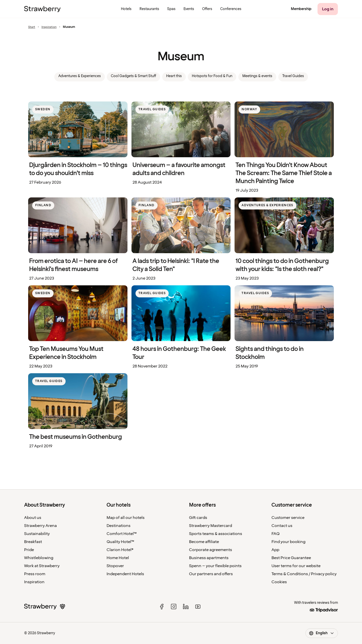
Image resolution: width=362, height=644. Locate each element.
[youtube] (198, 607)
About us (33, 518)
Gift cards (198, 518)
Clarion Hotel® (120, 550)
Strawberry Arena (40, 526)
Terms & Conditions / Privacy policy (304, 574)
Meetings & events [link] (257, 76)
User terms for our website (296, 566)
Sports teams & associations (216, 534)
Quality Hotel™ (120, 542)
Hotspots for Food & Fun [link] (212, 76)
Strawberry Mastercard (211, 526)
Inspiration (49, 27)
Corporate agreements (211, 550)
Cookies (279, 582)
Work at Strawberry (42, 566)
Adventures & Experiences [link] (80, 76)
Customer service (288, 518)
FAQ (276, 534)
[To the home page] (42, 9)
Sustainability (37, 534)
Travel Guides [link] (293, 76)
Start (32, 27)
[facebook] (162, 607)
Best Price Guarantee (291, 558)
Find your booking (288, 542)
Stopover (115, 566)
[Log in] (328, 9)
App (275, 550)
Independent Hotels (125, 574)
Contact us (282, 526)
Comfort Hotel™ (122, 534)
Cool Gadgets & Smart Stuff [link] (133, 76)
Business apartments (209, 558)
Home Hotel (118, 558)
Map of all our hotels (126, 518)
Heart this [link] (174, 76)
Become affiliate (204, 542)
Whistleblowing (39, 558)
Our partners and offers (211, 574)
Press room (35, 574)
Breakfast (33, 542)
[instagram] (174, 607)
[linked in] (186, 607)
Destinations (119, 526)
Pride (29, 550)
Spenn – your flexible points (215, 566)
